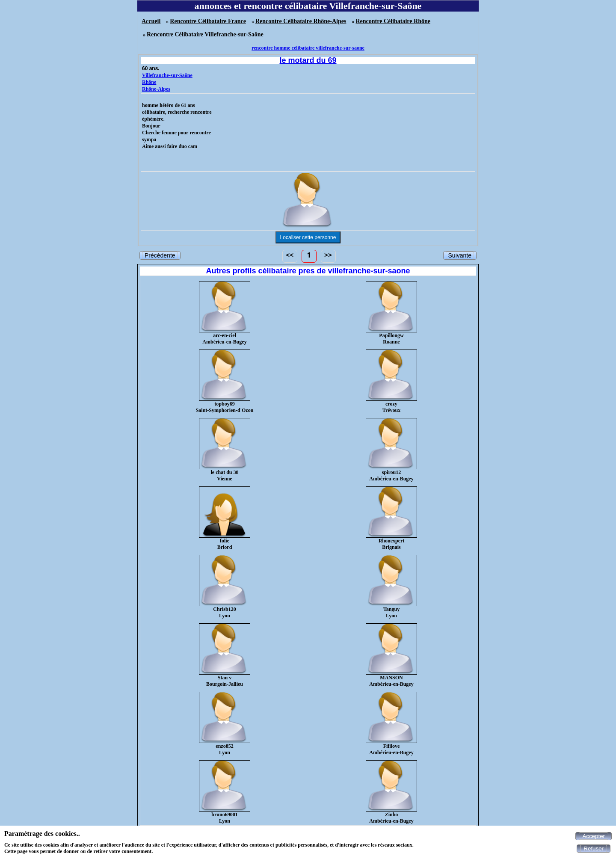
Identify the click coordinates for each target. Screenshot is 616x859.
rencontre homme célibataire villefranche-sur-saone (308, 48)
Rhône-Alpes (156, 89)
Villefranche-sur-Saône (167, 75)
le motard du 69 (308, 60)
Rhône (149, 82)
